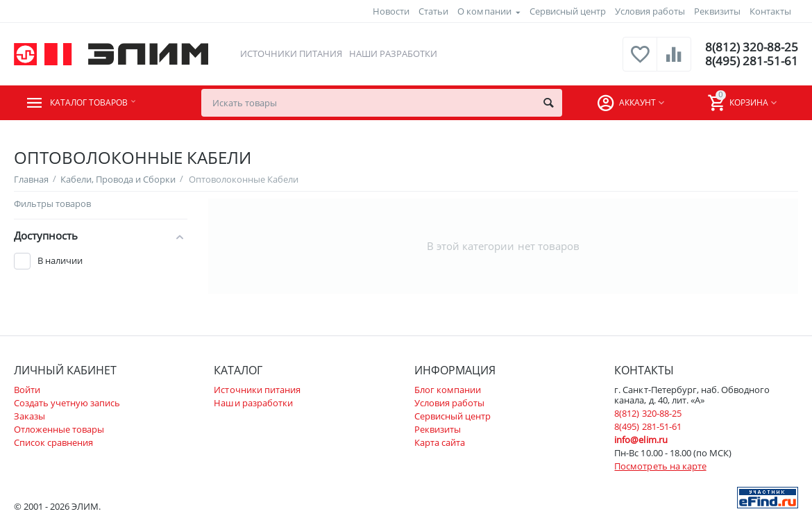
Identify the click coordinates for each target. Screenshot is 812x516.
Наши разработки (392, 53)
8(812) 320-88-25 (751, 47)
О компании (484, 11)
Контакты (770, 11)
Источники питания (290, 53)
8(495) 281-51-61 (751, 61)
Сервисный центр (568, 11)
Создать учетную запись (67, 403)
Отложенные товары (59, 429)
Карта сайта (440, 442)
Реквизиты (717, 11)
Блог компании (448, 390)
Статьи (433, 11)
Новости (391, 11)
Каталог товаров (98, 103)
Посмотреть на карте (660, 466)
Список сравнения (53, 442)
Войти (27, 390)
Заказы (29, 416)
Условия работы (650, 11)
